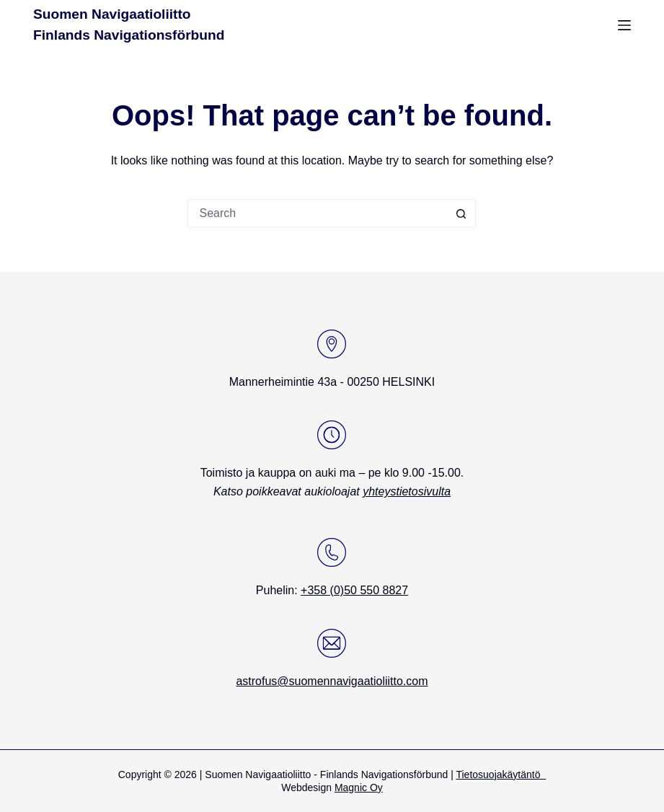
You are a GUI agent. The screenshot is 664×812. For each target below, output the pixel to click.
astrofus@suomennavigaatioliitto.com (332, 681)
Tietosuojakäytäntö (501, 775)
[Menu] (624, 25)
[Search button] (461, 213)
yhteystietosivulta (407, 491)
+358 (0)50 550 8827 (354, 590)
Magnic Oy (359, 787)
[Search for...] (317, 213)
